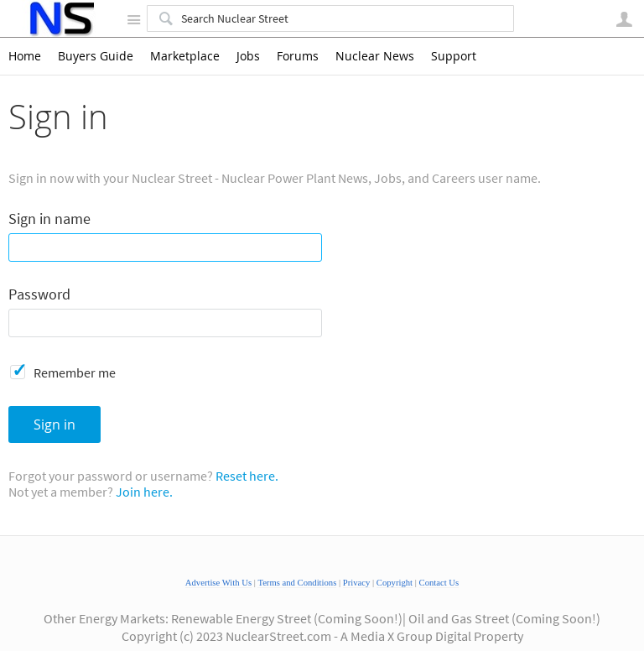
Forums (298, 56)
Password (39, 295)
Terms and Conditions (297, 583)
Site (133, 19)
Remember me (75, 372)
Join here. (144, 492)
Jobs (248, 56)
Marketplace (185, 56)
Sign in (55, 424)
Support (454, 56)
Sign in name (49, 219)
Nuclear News (375, 56)
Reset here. (247, 476)
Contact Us (439, 583)
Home (25, 56)
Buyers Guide (96, 56)
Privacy (357, 583)
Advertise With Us (218, 583)
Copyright (395, 583)
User (624, 19)
